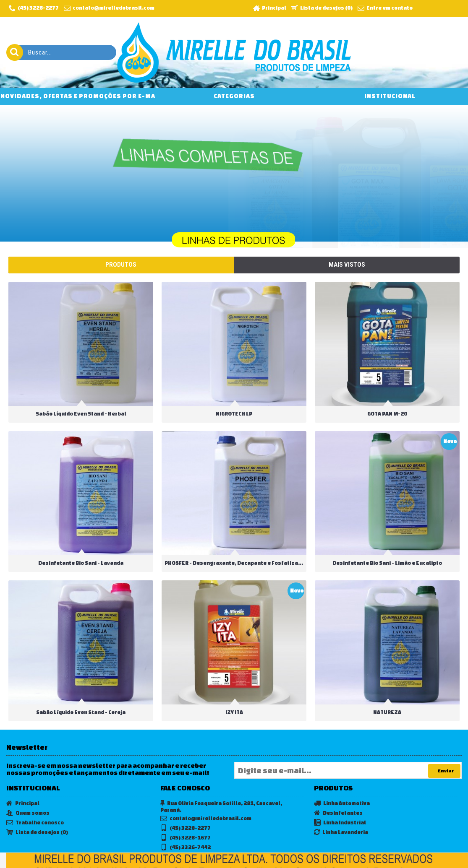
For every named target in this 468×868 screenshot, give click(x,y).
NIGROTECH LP (222, 414)
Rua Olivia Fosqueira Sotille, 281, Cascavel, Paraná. (221, 776)
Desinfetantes (338, 783)
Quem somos (28, 783)
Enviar (444, 741)
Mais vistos (347, 265)
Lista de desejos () (37, 802)
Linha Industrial (340, 793)
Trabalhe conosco (35, 793)
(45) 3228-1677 (186, 808)
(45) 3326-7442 (186, 817)
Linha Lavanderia (341, 802)
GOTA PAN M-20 (372, 414)
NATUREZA (372, 699)
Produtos (121, 265)
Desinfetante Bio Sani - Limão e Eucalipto (372, 556)
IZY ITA (227, 699)
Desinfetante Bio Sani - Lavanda (81, 556)
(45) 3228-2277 (186, 798)
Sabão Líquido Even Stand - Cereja (81, 699)
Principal (23, 773)
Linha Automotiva (342, 773)
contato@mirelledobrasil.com (206, 789)
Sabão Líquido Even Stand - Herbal (81, 414)
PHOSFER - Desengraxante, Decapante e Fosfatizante (228, 556)
